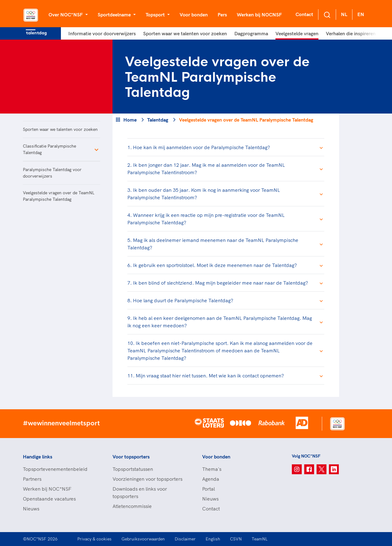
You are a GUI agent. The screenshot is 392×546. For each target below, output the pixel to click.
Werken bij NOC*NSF (47, 489)
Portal (209, 489)
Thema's (212, 469)
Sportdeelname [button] (115, 15)
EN (361, 14)
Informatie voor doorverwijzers (102, 33)
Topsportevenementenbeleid (55, 469)
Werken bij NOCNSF (259, 15)
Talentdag (158, 120)
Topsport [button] (156, 15)
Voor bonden (194, 15)
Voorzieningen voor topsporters (147, 479)
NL (344, 14)
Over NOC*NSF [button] (66, 15)
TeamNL (260, 539)
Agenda (211, 479)
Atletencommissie (132, 506)
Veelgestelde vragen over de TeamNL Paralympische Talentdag (59, 196)
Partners (32, 479)
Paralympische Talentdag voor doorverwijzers (52, 173)
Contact (304, 14)
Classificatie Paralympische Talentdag (49, 149)
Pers (222, 15)
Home (130, 120)
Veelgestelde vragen (297, 33)
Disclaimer (185, 539)
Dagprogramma (251, 33)
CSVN (236, 539)
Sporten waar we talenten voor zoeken (185, 33)
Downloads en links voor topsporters (140, 492)
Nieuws (31, 509)
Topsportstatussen (133, 469)
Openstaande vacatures (49, 499)
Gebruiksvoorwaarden (143, 539)
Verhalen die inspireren (351, 33)
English (213, 539)
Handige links (38, 457)
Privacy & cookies (94, 539)
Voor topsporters (131, 457)
